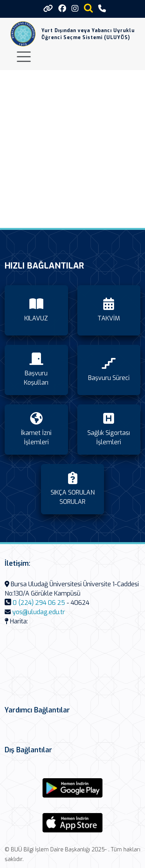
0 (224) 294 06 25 (39, 603)
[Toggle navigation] (24, 57)
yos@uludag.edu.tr (39, 612)
